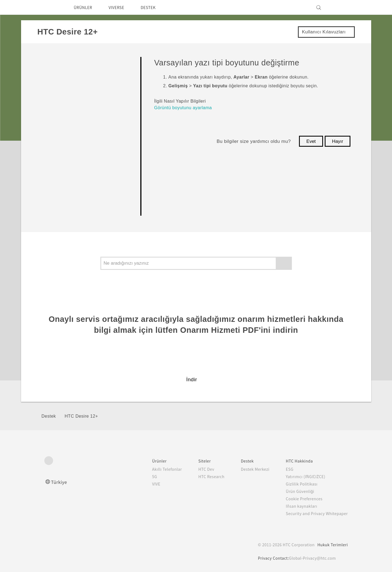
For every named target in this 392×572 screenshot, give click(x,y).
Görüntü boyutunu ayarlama (183, 108)
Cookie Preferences (301, 499)
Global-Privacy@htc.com (312, 558)
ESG (285, 469)
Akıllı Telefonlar (156, 469)
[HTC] (51, 7)
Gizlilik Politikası (297, 484)
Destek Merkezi (248, 469)
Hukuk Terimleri (332, 545)
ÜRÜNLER (85, 7)
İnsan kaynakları (297, 506)
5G (143, 476)
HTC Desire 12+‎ (81, 416)
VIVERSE (121, 7)
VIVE (146, 484)
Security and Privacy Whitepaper (314, 513)
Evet (311, 141)
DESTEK (155, 7)
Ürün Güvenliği (296, 491)
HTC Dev (196, 469)
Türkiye (60, 482)
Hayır (338, 141)
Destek (49, 416)
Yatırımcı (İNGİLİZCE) (302, 476)
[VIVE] (341, 7)
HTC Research (201, 476)
